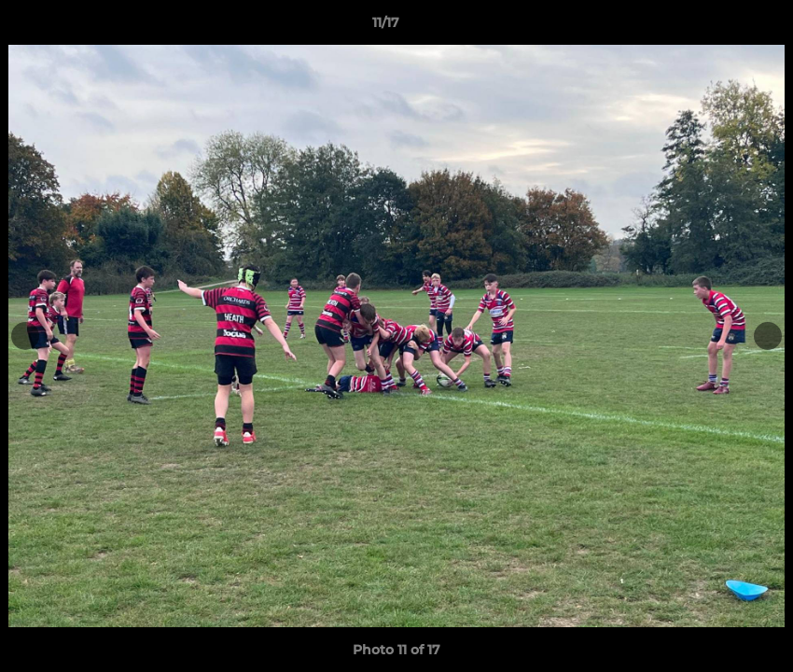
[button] (715, 27)
